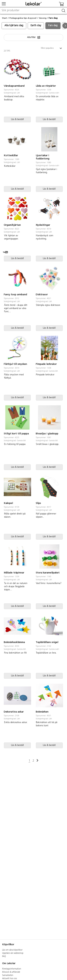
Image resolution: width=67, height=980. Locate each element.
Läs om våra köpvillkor (12, 950)
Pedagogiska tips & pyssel (23, 18)
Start (5, 18)
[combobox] (33, 11)
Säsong (43, 18)
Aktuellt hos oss (10, 979)
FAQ (4, 956)
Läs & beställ (17, 119)
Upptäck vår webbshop (13, 953)
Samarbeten (8, 975)
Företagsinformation (12, 969)
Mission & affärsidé (11, 972)
